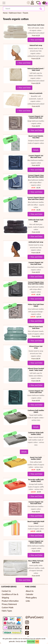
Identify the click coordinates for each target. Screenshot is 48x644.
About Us (30, 591)
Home (5, 13)
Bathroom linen (15, 13)
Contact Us (6, 591)
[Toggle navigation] (4, 3)
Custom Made (8, 608)
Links (28, 601)
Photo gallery (31, 598)
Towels (25, 13)
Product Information (10, 601)
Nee (37, 642)
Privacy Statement (9, 604)
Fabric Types (7, 611)
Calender (30, 594)
